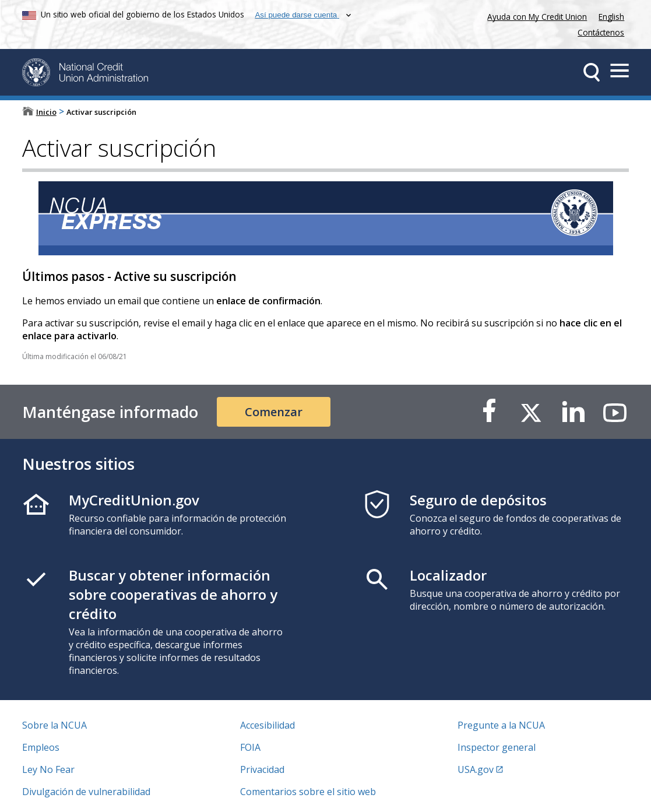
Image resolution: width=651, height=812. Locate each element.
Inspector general (497, 747)
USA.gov (476, 769)
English (611, 17)
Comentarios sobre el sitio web (308, 792)
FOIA (250, 747)
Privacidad (262, 769)
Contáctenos (601, 32)
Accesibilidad (268, 725)
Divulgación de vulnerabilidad (86, 792)
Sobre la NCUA (54, 725)
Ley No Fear (48, 769)
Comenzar (274, 412)
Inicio (46, 112)
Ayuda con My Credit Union (535, 15)
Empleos (41, 747)
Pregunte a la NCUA (501, 725)
